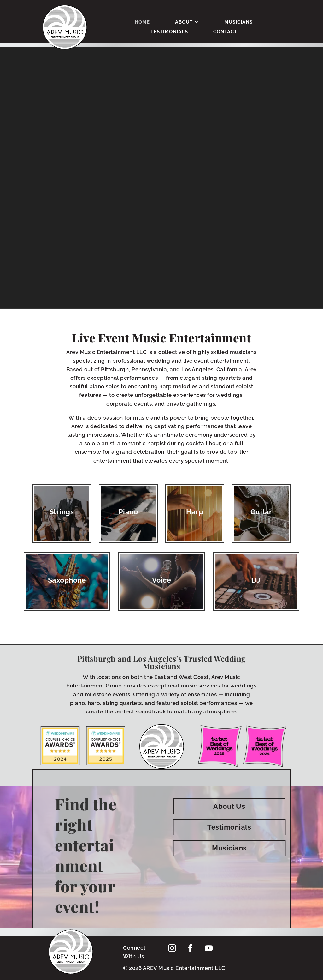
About (184, 22)
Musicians (238, 22)
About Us (229, 806)
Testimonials (169, 32)
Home (142, 22)
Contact (225, 32)
